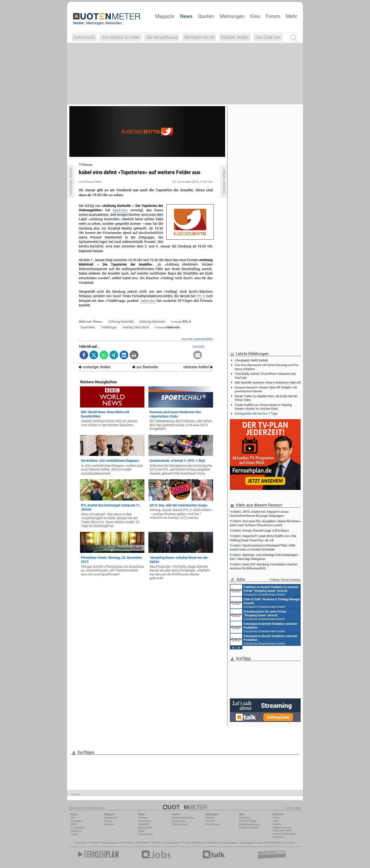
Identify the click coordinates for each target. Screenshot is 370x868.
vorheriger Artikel (95, 367)
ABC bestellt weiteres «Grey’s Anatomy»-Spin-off (268, 382)
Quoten (206, 16)
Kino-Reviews (213, 824)
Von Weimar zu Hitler (121, 37)
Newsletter (76, 821)
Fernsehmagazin (110, 843)
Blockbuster (199, 843)
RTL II (201, 296)
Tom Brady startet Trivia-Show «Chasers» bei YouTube (265, 376)
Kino (255, 16)
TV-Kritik (210, 821)
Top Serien (289, 843)
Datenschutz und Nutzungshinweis (282, 829)
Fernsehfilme (214, 843)
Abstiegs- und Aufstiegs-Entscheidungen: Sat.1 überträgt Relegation (264, 557)
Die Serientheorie (162, 37)
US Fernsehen (142, 843)
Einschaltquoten (171, 843)
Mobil (74, 824)
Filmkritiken (127, 843)
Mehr (291, 16)
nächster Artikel (198, 367)
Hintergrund (111, 818)
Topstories (88, 327)
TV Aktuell (94, 843)
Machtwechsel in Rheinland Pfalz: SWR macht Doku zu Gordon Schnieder (263, 547)
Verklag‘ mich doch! (136, 327)
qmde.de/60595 (203, 339)
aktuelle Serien (230, 843)
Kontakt (277, 824)
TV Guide (186, 843)
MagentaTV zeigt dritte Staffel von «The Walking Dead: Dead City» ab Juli (263, 538)
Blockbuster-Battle (249, 828)
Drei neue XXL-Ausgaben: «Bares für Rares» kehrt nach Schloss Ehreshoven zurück (265, 523)
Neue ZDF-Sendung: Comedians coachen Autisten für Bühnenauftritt (264, 566)
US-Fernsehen (145, 834)
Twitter (74, 834)
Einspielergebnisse (249, 824)
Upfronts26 (84, 37)
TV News (156, 843)
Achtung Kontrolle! (121, 321)
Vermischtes (145, 821)
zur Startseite (145, 367)
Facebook (76, 831)
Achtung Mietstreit (152, 321)
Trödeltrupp (109, 327)
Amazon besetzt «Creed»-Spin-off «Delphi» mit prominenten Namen (266, 389)
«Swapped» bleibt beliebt (252, 360)
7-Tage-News (78, 828)
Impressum (279, 837)
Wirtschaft (143, 824)
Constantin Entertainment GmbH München (264, 590)
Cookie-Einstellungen (284, 834)
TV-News (143, 818)
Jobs (275, 821)
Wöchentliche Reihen (183, 818)
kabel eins (120, 210)
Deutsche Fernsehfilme (270, 843)
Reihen (108, 821)
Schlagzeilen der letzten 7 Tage (256, 413)
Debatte (209, 818)
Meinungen (232, 16)
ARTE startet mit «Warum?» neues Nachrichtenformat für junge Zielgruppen (259, 513)
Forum (273, 16)
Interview (109, 824)
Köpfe (141, 831)
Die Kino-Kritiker (248, 821)
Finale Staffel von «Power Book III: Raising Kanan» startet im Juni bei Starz (263, 407)
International (145, 828)
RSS (73, 818)
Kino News (81, 843)
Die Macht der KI (199, 37)
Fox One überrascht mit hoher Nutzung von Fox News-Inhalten (267, 367)
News (186, 16)
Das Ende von (268, 37)
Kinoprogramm (248, 843)
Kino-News (245, 818)
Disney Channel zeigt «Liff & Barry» (259, 531)
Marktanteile (179, 821)
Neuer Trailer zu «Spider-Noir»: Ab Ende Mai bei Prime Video (266, 398)
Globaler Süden (235, 37)
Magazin (165, 16)
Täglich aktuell (180, 824)
